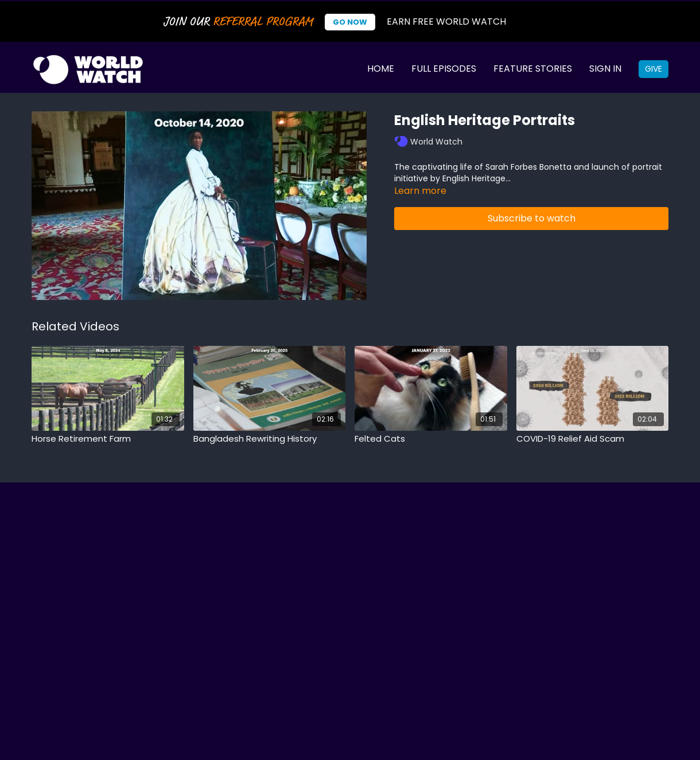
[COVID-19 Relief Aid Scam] (593, 439)
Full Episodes (444, 69)
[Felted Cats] (431, 439)
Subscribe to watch (532, 218)
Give (654, 69)
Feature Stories (533, 69)
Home (381, 69)
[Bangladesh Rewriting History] (270, 439)
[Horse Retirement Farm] (108, 439)
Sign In (605, 69)
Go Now (350, 22)
